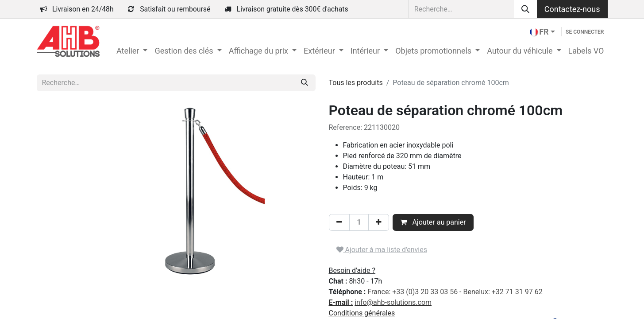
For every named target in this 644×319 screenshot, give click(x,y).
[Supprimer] (339, 222)
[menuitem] (132, 51)
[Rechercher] (525, 9)
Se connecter (585, 32)
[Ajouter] (379, 222)
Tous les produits (356, 83)
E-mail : (341, 302)
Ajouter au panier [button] (433, 222)
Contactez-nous (572, 9)
